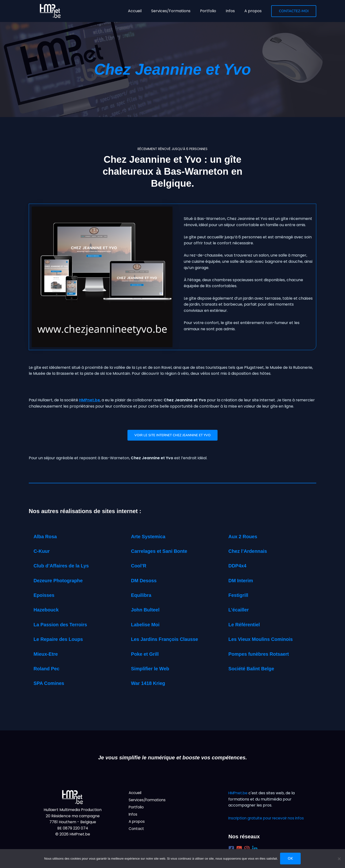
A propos (137, 823)
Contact (137, 831)
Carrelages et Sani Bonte (162, 552)
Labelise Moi (147, 625)
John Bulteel (147, 611)
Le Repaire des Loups (61, 640)
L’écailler (240, 611)
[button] (294, 11)
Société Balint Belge (254, 669)
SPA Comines (51, 684)
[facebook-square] (232, 849)
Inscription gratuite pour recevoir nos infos (268, 818)
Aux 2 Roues (244, 537)
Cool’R (140, 567)
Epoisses (45, 596)
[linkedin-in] (256, 849)
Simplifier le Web (152, 669)
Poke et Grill (146, 655)
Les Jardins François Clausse (168, 640)
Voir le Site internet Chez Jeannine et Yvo (172, 436)
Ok (290, 858)
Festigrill (239, 596)
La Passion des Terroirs (63, 625)
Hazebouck (47, 611)
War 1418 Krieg (150, 684)
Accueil (135, 793)
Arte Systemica (150, 537)
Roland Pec (48, 669)
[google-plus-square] (240, 849)
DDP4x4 (238, 567)
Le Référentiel (246, 625)
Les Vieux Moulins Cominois (264, 640)
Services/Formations (148, 801)
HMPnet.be (89, 400)
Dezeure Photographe (61, 581)
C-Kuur (43, 552)
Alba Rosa (46, 537)
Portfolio (137, 808)
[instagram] (248, 849)
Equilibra (142, 596)
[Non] (339, 859)
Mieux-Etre (47, 655)
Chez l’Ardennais (250, 552)
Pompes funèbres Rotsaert (262, 655)
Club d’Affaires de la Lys (64, 567)
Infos (133, 816)
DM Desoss (145, 581)
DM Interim (242, 581)
